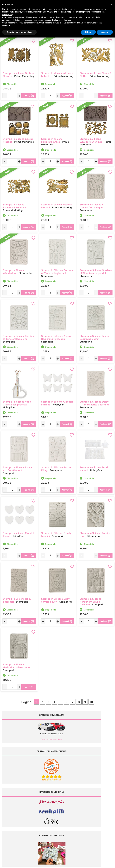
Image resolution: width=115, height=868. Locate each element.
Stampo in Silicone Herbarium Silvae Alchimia (90, 599)
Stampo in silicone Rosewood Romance (15, 203)
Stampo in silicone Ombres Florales (19, 72)
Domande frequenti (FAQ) (98, 801)
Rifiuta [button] (88, 32)
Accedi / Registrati (67, 812)
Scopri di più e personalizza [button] (19, 32)
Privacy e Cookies (95, 812)
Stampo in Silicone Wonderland (14, 269)
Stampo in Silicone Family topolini (56, 532)
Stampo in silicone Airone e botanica (57, 72)
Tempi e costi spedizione (29, 739)
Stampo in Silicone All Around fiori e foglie (92, 203)
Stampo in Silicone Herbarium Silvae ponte (17, 663)
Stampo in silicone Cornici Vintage (18, 138)
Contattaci (64, 815)
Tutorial (62, 807)
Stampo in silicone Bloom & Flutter (96, 72)
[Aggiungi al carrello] (26, 96)
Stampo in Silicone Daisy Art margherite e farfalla (94, 400)
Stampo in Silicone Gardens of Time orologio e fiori (19, 335)
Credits (96, 864)
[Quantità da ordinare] (10, 95)
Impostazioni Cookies (97, 815)
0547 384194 (40, 811)
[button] (111, 4)
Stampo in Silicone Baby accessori (17, 598)
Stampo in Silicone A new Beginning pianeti (94, 335)
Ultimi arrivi (64, 801)
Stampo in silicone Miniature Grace (52, 138)
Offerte (62, 804)
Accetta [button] (105, 32)
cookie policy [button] (8, 15)
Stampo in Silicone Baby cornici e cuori (55, 598)
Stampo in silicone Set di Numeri (94, 466)
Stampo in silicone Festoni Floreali (56, 203)
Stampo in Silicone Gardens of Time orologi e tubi (57, 269)
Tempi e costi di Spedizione (99, 807)
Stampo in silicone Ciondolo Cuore (19, 532)
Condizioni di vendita (96, 809)
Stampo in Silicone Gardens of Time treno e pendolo (96, 269)
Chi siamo (63, 809)
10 (91, 702)
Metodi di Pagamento (97, 804)
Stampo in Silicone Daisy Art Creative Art (17, 466)
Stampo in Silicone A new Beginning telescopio (56, 335)
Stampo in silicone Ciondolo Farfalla (57, 400)
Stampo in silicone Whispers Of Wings (91, 138)
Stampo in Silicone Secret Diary (56, 466)
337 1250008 (40, 819)
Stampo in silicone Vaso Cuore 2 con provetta (17, 400)
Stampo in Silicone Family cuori (95, 532)
